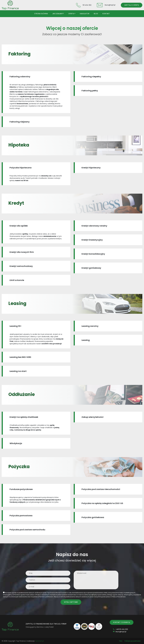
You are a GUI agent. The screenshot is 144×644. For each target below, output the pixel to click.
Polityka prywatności (133, 641)
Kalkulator (85, 14)
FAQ (121, 641)
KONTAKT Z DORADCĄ (122, 622)
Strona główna (41, 14)
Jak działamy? (58, 14)
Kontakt (106, 14)
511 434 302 (87, 5)
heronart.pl (39, 641)
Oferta (71, 14)
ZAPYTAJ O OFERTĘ (132, 5)
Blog (96, 14)
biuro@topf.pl (110, 5)
